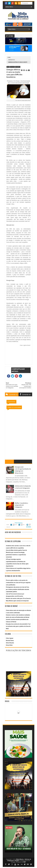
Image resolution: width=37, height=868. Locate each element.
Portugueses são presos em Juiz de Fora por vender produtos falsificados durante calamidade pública (18, 589)
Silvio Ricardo (10, 643)
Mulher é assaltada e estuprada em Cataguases (21, 505)
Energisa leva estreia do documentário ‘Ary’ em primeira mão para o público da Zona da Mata (18, 626)
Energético (12, 60)
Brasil (8, 67)
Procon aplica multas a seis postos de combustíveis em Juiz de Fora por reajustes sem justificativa (18, 583)
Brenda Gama (10, 641)
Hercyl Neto (9, 645)
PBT (25, 862)
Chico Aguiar (10, 638)
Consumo (12, 67)
